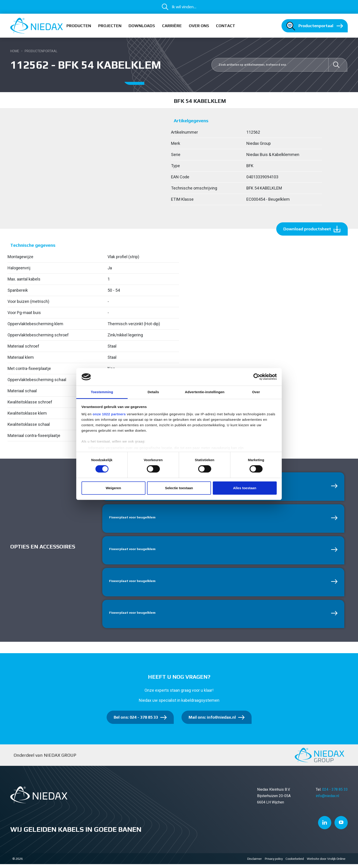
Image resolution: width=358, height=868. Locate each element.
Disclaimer (255, 863)
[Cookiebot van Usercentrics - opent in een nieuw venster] (257, 377)
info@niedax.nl (327, 800)
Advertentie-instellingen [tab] (205, 392)
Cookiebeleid (295, 863)
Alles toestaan (245, 488)
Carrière (172, 26)
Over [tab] (256, 392)
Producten (79, 26)
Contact (226, 26)
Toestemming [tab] (102, 392)
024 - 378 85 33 (335, 793)
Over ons (199, 26)
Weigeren (113, 488)
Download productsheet (307, 229)
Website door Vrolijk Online (326, 863)
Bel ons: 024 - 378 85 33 (136, 721)
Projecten (110, 26)
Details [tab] (153, 392)
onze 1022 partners (109, 414)
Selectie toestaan (179, 488)
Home (15, 51)
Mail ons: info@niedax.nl (212, 721)
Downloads (142, 26)
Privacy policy (274, 863)
